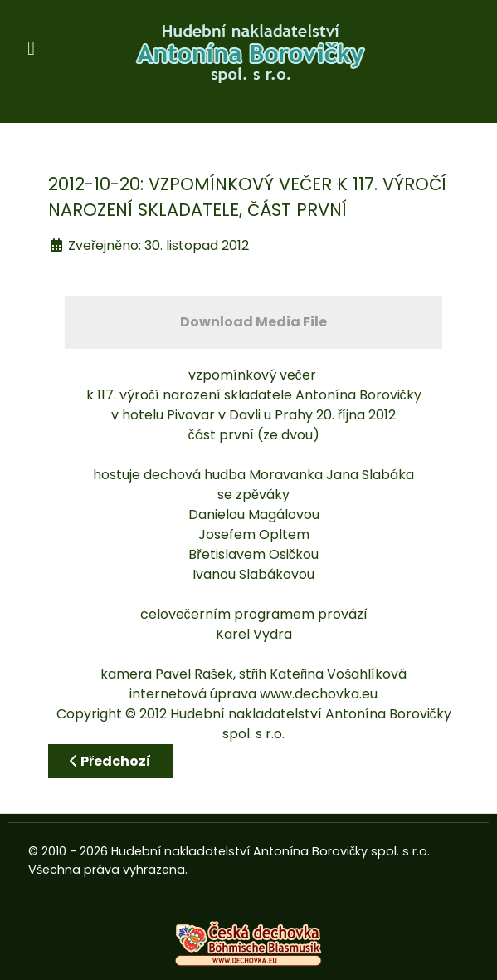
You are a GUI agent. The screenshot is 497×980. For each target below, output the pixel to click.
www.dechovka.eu (319, 694)
